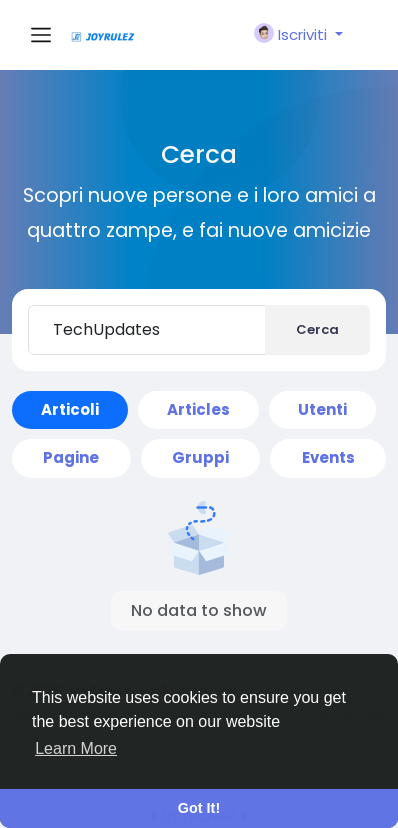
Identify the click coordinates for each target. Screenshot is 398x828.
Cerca (317, 329)
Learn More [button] (76, 748)
